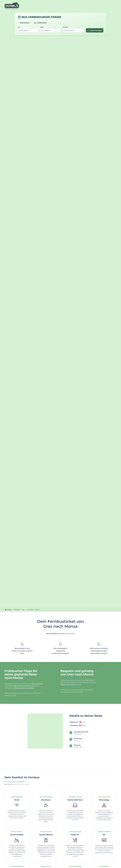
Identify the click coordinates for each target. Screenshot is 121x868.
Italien (32, 610)
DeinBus (8, 610)
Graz (23, 610)
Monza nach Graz (69, 634)
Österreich (17, 610)
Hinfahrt (65, 27)
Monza (37, 610)
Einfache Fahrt (24, 23)
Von (18, 27)
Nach (41, 27)
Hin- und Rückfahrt (40, 23)
